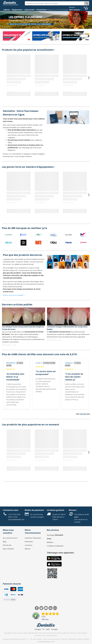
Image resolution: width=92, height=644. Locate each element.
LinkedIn (50, 608)
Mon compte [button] (75, 10)
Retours (73, 510)
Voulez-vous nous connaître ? (14, 295)
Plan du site (7, 545)
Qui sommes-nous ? (10, 538)
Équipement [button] (18, 10)
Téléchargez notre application (60, 553)
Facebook (37, 608)
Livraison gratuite (56, 510)
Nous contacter (8, 549)
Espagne (38, 629)
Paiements (29, 542)
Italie (48, 629)
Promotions (42, 10)
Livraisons (29, 545)
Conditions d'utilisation (55, 546)
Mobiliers (50, 542)
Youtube (46, 608)
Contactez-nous (11, 510)
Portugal (54, 629)
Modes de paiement (34, 510)
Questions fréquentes (33, 538)
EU (44, 629)
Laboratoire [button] (30, 10)
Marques (50, 10)
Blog (4, 542)
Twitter (41, 608)
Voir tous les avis (83, 414)
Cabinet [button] (7, 10)
